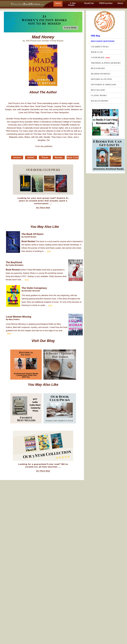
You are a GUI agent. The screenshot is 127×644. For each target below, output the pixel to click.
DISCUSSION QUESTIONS (103, 41)
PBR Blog (96, 36)
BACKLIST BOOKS (100, 101)
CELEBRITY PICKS (100, 47)
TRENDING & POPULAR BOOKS (106, 63)
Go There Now (43, 208)
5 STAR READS (100, 57)
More (49, 251)
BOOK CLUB (97, 52)
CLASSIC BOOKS (99, 95)
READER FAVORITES (101, 74)
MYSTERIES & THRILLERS (104, 85)
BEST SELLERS (98, 90)
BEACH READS (98, 68)
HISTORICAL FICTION (101, 79)
